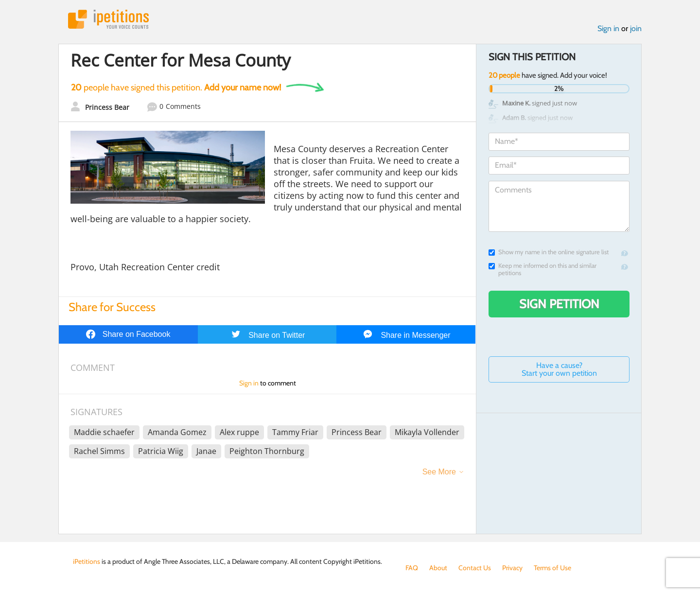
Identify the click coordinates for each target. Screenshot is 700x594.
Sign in (608, 28)
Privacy (512, 568)
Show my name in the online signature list (549, 252)
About (438, 568)
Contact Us (475, 568)
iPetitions (108, 19)
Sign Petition (559, 304)
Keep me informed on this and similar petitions (542, 269)
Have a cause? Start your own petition (559, 369)
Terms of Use (552, 568)
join (636, 28)
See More (439, 472)
